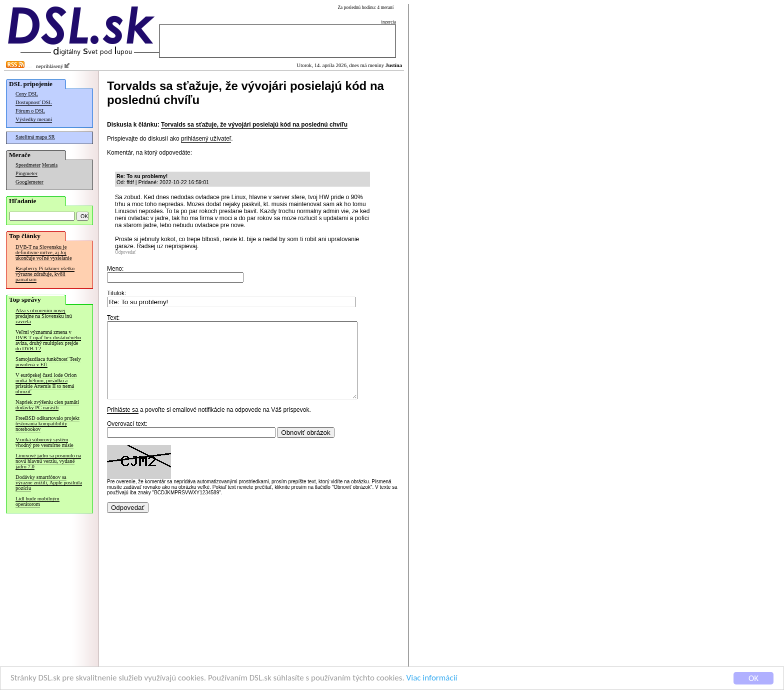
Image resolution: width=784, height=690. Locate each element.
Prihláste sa (123, 425)
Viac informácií (432, 679)
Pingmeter (26, 173)
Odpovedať (125, 252)
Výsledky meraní (34, 119)
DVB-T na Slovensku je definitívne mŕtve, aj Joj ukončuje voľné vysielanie (44, 252)
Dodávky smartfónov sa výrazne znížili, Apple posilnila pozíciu (49, 483)
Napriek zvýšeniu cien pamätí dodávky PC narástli (47, 405)
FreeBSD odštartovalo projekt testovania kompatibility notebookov (47, 424)
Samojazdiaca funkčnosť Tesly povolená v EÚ (48, 362)
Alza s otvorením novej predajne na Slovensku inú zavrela (44, 316)
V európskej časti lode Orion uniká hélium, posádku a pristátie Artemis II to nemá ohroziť (46, 383)
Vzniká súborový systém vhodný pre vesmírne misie (44, 442)
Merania (50, 165)
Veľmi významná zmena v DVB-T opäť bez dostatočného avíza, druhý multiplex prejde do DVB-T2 (48, 340)
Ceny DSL (27, 94)
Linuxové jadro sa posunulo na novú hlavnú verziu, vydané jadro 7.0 (48, 461)
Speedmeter (28, 165)
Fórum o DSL (30, 111)
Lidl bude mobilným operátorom (37, 501)
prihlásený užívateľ (206, 139)
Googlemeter (29, 182)
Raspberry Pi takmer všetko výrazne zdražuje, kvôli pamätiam (45, 274)
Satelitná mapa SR (35, 137)
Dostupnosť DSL (34, 102)
